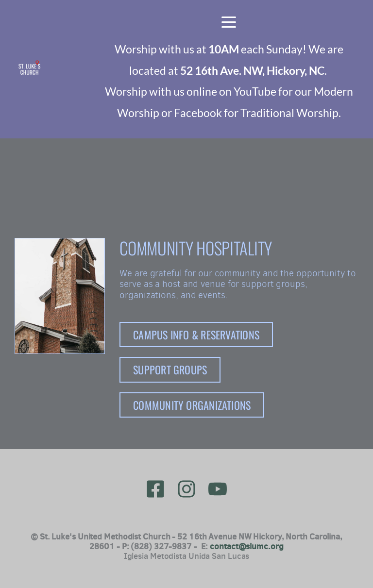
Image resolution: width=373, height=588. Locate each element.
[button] (229, 22)
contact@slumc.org (246, 546)
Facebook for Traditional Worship (256, 113)
